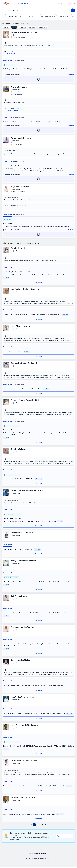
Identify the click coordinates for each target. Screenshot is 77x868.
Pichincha (6, 27)
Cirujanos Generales (37, 859)
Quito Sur (32, 27)
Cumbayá (23, 27)
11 (43, 826)
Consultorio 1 (7, 60)
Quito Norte (43, 27)
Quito (14, 27)
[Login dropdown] (71, 3)
